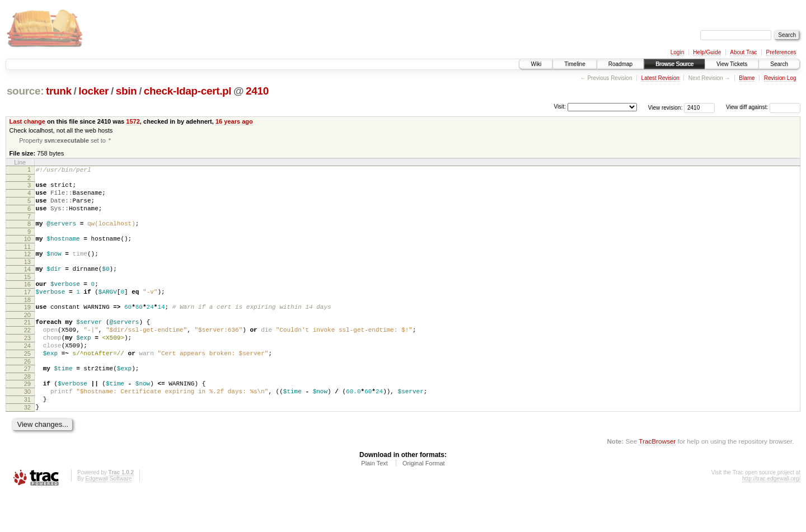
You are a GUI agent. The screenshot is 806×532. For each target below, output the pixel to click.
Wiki (536, 64)
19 (27, 327)
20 (27, 336)
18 (27, 319)
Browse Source (674, 64)
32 (27, 444)
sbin (126, 91)
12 (27, 267)
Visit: (560, 107)
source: (25, 91)
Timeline (575, 64)
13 (27, 276)
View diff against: (763, 107)
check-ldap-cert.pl (188, 91)
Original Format (424, 501)
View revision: (666, 107)
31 (27, 434)
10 (27, 250)
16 (27, 300)
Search (779, 64)
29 (27, 415)
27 (27, 398)
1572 (133, 121)
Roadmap (620, 64)
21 (27, 343)
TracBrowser (657, 479)
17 (27, 310)
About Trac (743, 52)
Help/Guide (707, 52)
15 (27, 293)
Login (677, 52)
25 (27, 382)
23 (27, 362)
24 (27, 372)
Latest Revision (660, 78)
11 (27, 260)
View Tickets (732, 64)
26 (27, 391)
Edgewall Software (108, 517)
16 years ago (234, 121)
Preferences (781, 52)
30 (27, 425)
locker (93, 91)
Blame (747, 78)
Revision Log (780, 78)
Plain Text (374, 501)
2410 (257, 91)
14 (27, 284)
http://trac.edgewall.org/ (771, 517)
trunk (59, 91)
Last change (27, 121)
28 (27, 408)
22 (27, 353)
